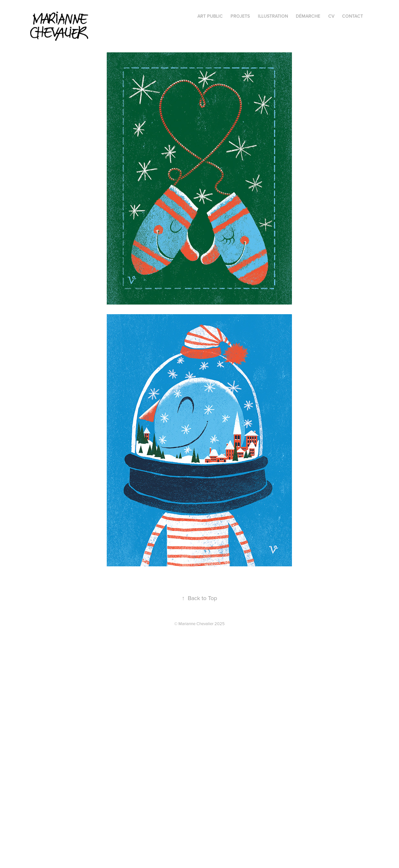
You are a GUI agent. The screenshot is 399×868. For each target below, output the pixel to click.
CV (331, 16)
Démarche (308, 16)
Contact (353, 16)
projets (240, 16)
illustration (273, 16)
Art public (210, 16)
